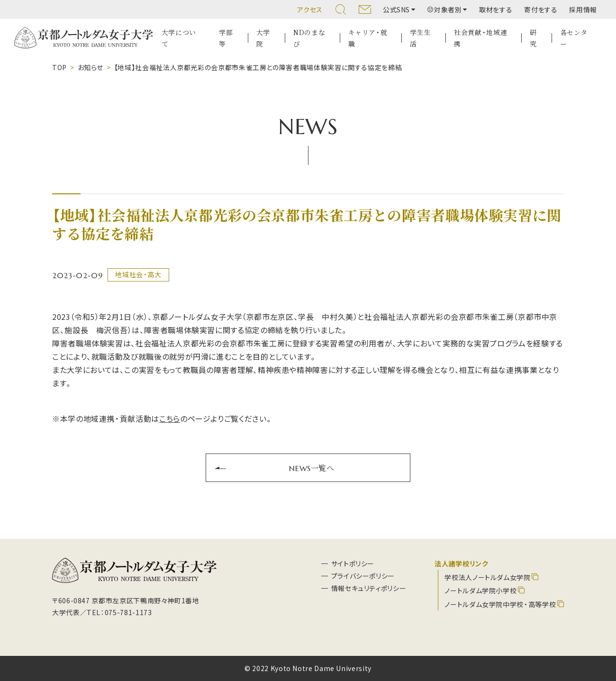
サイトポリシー (353, 563)
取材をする (496, 9)
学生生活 (420, 38)
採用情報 (583, 9)
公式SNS (396, 9)
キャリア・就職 (368, 38)
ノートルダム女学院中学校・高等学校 (500, 604)
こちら (170, 418)
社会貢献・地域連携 (480, 38)
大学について (179, 38)
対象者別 (445, 9)
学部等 (226, 38)
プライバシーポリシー (363, 576)
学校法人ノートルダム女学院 (487, 577)
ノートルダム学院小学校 (480, 590)
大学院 (263, 38)
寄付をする (541, 9)
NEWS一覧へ (312, 468)
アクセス (310, 9)
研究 (533, 38)
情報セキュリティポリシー (369, 588)
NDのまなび (309, 38)
